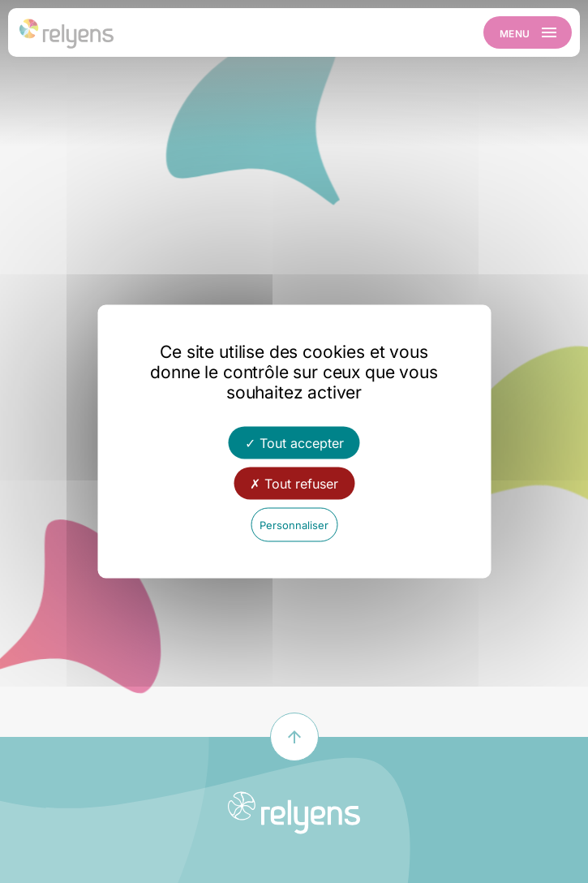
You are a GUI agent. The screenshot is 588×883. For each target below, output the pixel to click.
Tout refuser (294, 484)
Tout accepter (294, 443)
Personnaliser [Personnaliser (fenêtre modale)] (294, 525)
